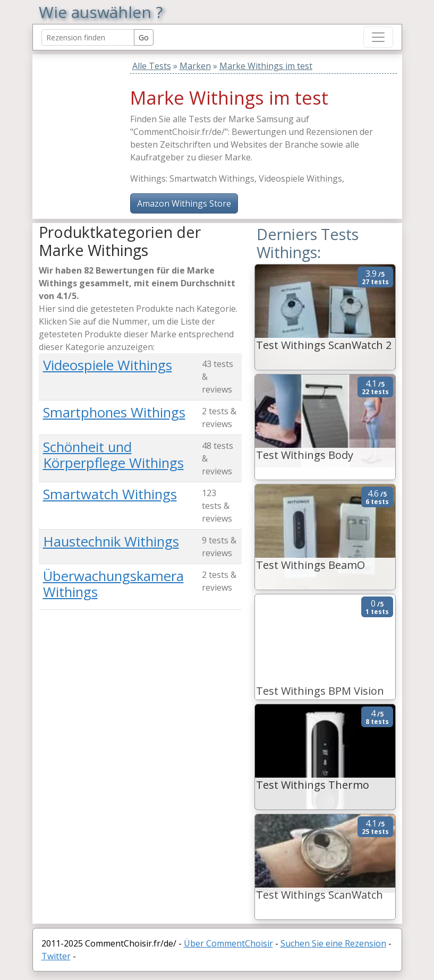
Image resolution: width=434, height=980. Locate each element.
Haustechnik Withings (111, 542)
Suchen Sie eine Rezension (333, 943)
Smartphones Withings (114, 412)
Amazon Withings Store (184, 203)
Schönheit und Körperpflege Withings (113, 455)
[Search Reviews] (88, 37)
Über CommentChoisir (228, 943)
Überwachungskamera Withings (113, 584)
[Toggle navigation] (378, 37)
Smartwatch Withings (110, 494)
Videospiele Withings (108, 365)
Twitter (56, 956)
